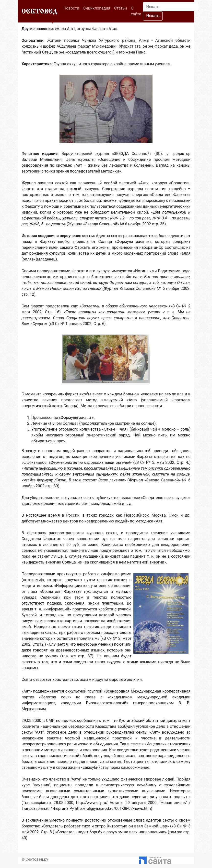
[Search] (171, 7)
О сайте (136, 11)
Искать (153, 16)
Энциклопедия (97, 8)
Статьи (120, 8)
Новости (72, 8)
